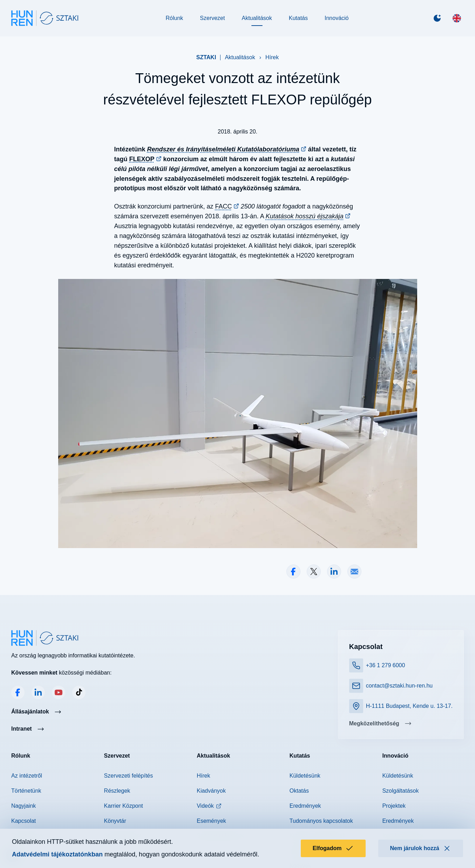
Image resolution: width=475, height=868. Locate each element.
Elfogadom (333, 848)
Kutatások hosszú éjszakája (305, 216)
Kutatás (298, 18)
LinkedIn (38, 692)
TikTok (79, 692)
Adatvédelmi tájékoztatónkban (57, 854)
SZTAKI (206, 57)
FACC (224, 206)
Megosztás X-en (314, 572)
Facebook (18, 692)
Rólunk (175, 18)
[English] (457, 18)
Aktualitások (257, 18)
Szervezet (212, 18)
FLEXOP (142, 159)
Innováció (337, 18)
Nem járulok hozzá (421, 848)
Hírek (272, 57)
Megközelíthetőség (374, 723)
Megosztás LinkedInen (334, 572)
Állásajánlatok (30, 712)
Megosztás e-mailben (354, 572)
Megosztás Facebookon (293, 572)
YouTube (59, 692)
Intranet (22, 729)
